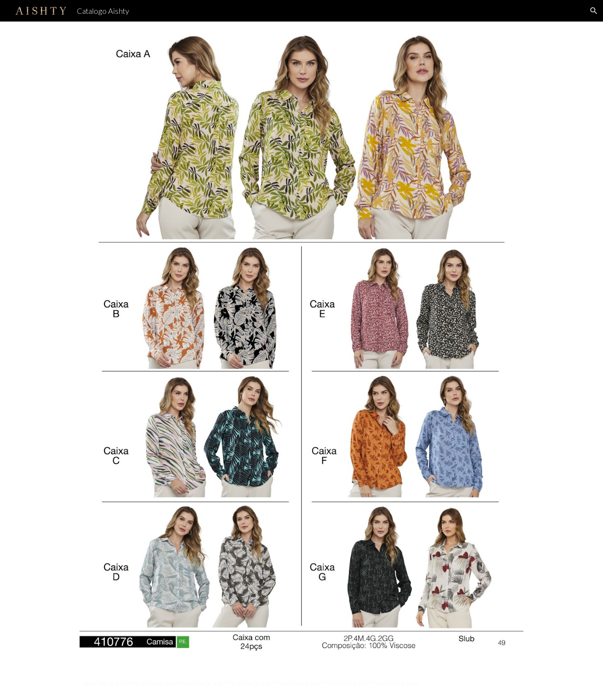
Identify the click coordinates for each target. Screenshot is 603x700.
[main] (301, 684)
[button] (594, 11)
